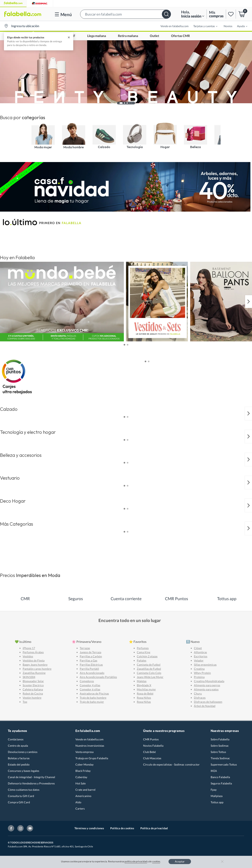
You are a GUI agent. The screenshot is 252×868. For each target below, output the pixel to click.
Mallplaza (217, 796)
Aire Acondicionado (92, 673)
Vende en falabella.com (175, 26)
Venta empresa (84, 752)
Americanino (83, 796)
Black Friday (83, 771)
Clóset (198, 648)
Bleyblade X (144, 685)
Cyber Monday (84, 764)
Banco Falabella (220, 777)
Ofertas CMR (180, 36)
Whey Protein (202, 673)
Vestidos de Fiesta (34, 660)
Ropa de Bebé (145, 693)
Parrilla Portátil (89, 669)
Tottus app (217, 802)
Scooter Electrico (33, 685)
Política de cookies (122, 828)
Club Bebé (149, 752)
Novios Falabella (153, 746)
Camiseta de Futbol (149, 665)
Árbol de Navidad (205, 706)
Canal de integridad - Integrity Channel (31, 777)
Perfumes (143, 648)
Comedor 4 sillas (90, 685)
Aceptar (180, 861)
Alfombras (200, 652)
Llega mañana (97, 36)
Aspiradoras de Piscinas (94, 693)
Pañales (142, 660)
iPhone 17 (29, 648)
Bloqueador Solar (33, 681)
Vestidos (28, 656)
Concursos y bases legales (24, 771)
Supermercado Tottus (224, 764)
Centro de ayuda (18, 746)
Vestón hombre (32, 698)
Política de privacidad (154, 828)
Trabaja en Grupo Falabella (92, 758)
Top (25, 702)
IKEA (214, 771)
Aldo (78, 802)
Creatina (199, 669)
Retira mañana (128, 36)
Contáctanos (16, 739)
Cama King (144, 652)
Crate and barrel (85, 790)
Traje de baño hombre (93, 698)
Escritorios (201, 656)
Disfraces (200, 698)
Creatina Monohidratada (209, 681)
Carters (80, 809)
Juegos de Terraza (90, 652)
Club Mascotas (152, 758)
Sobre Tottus (218, 752)
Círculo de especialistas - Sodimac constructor (171, 764)
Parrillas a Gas (88, 660)
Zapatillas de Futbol (149, 669)
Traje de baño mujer (92, 702)
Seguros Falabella (221, 783)
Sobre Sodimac (220, 746)
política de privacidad (136, 861)
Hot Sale (81, 783)
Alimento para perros (207, 685)
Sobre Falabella (220, 739)
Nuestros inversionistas (90, 746)
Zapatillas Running (34, 673)
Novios (228, 26)
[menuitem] (203, 26)
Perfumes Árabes (33, 652)
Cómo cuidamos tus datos (24, 790)
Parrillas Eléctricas (91, 665)
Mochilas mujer (146, 689)
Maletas (142, 681)
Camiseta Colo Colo (149, 673)
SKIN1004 (29, 677)
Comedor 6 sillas (90, 689)
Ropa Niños (144, 698)
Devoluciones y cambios (23, 752)
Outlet (154, 36)
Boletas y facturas (19, 758)
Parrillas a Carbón (91, 656)
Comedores (87, 681)
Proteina (199, 677)
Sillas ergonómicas (205, 665)
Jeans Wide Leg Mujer (150, 677)
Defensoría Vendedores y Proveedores (31, 783)
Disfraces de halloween (208, 702)
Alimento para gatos (206, 689)
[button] (126, 14)
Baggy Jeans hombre (35, 665)
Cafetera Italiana (33, 689)
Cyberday (81, 777)
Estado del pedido (19, 764)
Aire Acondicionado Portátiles (98, 677)
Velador (199, 660)
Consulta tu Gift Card (21, 796)
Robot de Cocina (33, 693)
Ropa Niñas (144, 702)
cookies (156, 861)
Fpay (214, 790)
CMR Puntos (151, 739)
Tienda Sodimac (220, 758)
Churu (198, 693)
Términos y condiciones (89, 828)
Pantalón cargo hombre (37, 669)
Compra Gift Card (19, 802)
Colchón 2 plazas (147, 656)
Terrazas (85, 648)
